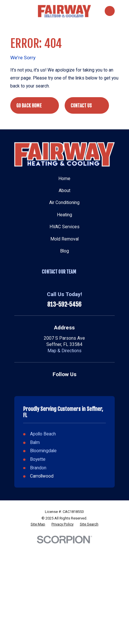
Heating (64, 215)
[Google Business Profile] (58, 385)
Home (64, 179)
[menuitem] (38, 524)
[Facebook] (71, 385)
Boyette (38, 459)
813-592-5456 (64, 304)
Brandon (38, 468)
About (64, 191)
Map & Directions (64, 351)
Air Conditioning (64, 203)
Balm (35, 443)
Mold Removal (64, 239)
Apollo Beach (43, 434)
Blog (64, 251)
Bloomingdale (43, 451)
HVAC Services (64, 227)
